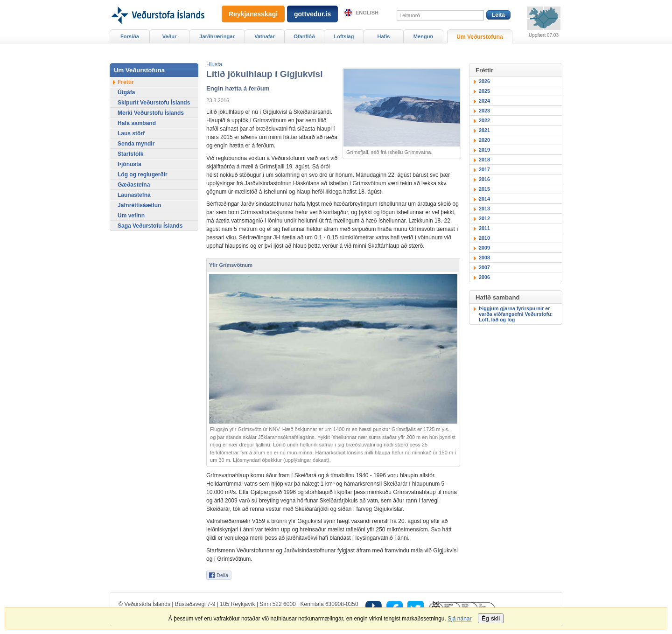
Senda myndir (136, 144)
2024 (484, 101)
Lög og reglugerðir (143, 174)
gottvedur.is (312, 14)
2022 (484, 120)
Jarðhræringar (217, 36)
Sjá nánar (459, 619)
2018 (484, 160)
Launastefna (134, 195)
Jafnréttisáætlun (139, 205)
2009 (484, 248)
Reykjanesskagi (253, 14)
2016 (484, 179)
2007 (484, 267)
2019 (484, 150)
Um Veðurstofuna (479, 37)
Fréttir (126, 82)
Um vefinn (131, 216)
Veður (170, 36)
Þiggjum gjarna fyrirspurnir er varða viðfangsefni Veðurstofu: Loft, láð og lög (516, 314)
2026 (484, 81)
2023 (484, 111)
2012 (484, 218)
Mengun (423, 36)
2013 (484, 209)
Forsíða (130, 36)
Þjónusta (129, 164)
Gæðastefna (134, 185)
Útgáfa (126, 92)
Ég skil (491, 618)
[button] (214, 64)
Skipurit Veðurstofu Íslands (154, 103)
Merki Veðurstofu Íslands (151, 113)
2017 (484, 169)
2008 (484, 258)
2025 (484, 91)
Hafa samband (137, 123)
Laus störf (131, 133)
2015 (484, 189)
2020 (484, 140)
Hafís (384, 36)
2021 (484, 130)
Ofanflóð (304, 36)
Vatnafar (265, 36)
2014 (484, 199)
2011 (484, 228)
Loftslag (344, 36)
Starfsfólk (130, 154)
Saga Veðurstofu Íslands (150, 226)
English (367, 13)
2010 (484, 238)
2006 (484, 277)
